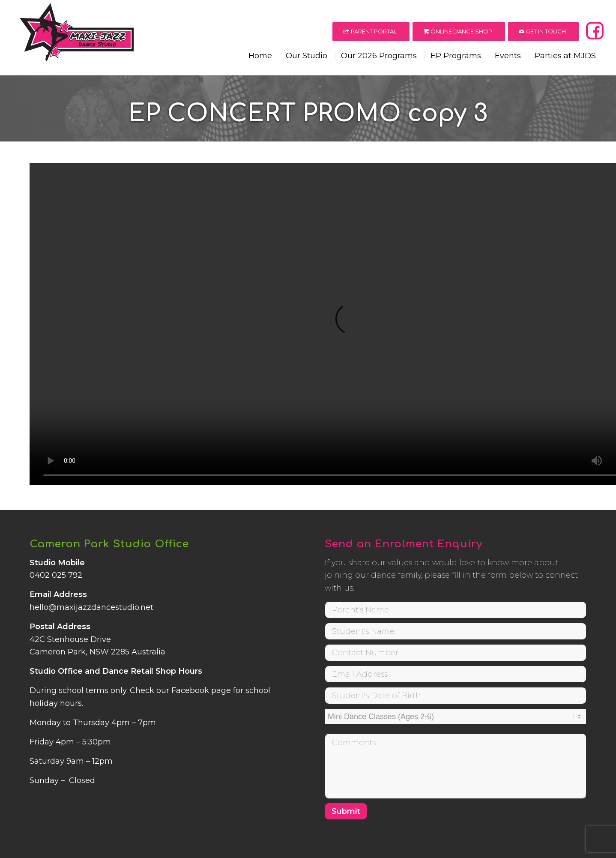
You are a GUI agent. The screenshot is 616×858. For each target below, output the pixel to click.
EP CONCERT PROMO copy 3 (308, 114)
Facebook (190, 690)
